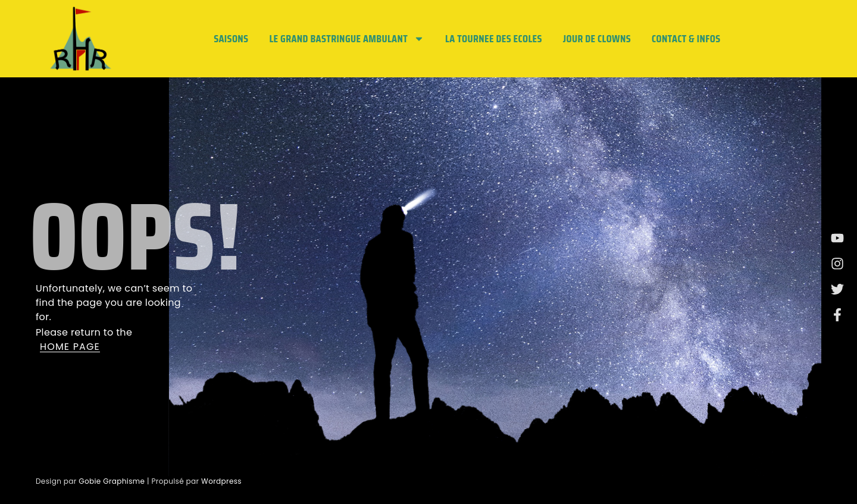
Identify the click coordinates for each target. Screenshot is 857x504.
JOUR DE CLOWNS (597, 39)
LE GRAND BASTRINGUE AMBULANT (347, 39)
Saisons (231, 39)
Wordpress (221, 481)
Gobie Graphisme (112, 481)
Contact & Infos (686, 39)
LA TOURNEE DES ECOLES (494, 39)
